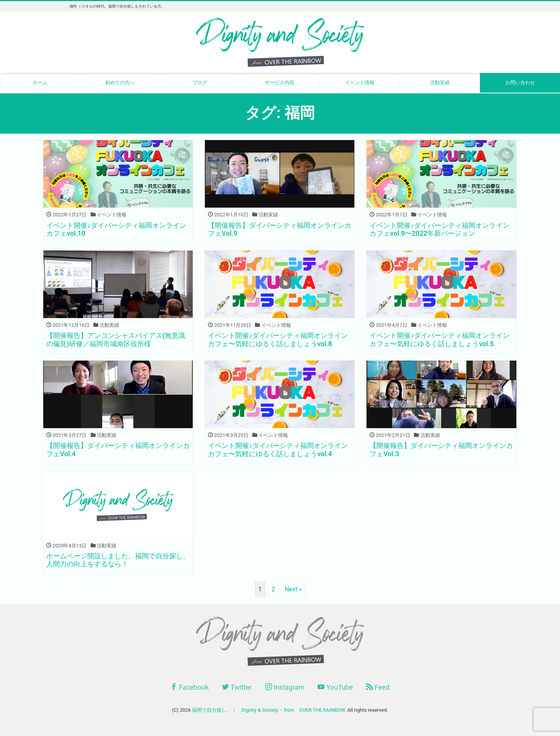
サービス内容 (280, 83)
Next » (293, 589)
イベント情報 (360, 83)
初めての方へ (120, 83)
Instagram (285, 687)
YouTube (335, 687)
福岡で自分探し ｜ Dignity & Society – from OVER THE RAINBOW (268, 710)
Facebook (190, 687)
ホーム (40, 83)
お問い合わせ (520, 83)
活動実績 (440, 83)
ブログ (200, 83)
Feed (378, 687)
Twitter (237, 687)
